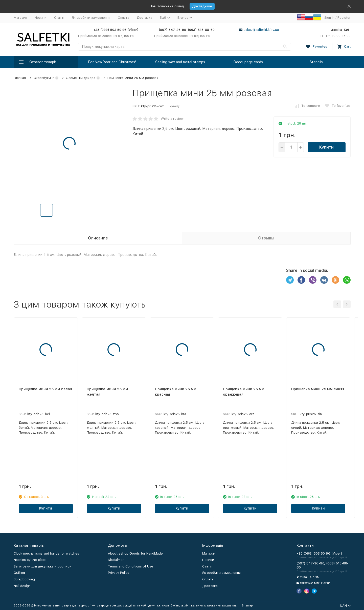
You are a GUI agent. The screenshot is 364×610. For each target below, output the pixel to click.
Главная (20, 78)
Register (344, 18)
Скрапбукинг (44, 78)
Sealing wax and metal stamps (180, 62)
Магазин (20, 18)
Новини (41, 18)
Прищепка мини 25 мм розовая (133, 78)
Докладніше (202, 6)
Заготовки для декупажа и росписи (43, 566)
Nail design (22, 586)
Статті (59, 18)
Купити (326, 147)
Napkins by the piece (30, 560)
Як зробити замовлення (91, 18)
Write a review (172, 119)
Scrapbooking (24, 579)
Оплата (123, 18)
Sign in (329, 18)
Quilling (19, 573)
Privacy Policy (119, 573)
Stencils (316, 62)
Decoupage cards (248, 62)
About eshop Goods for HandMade (135, 553)
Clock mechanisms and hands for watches (46, 553)
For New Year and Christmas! (112, 62)
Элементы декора (81, 78)
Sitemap (247, 606)
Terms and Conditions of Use (131, 566)
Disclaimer (116, 560)
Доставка (144, 18)
